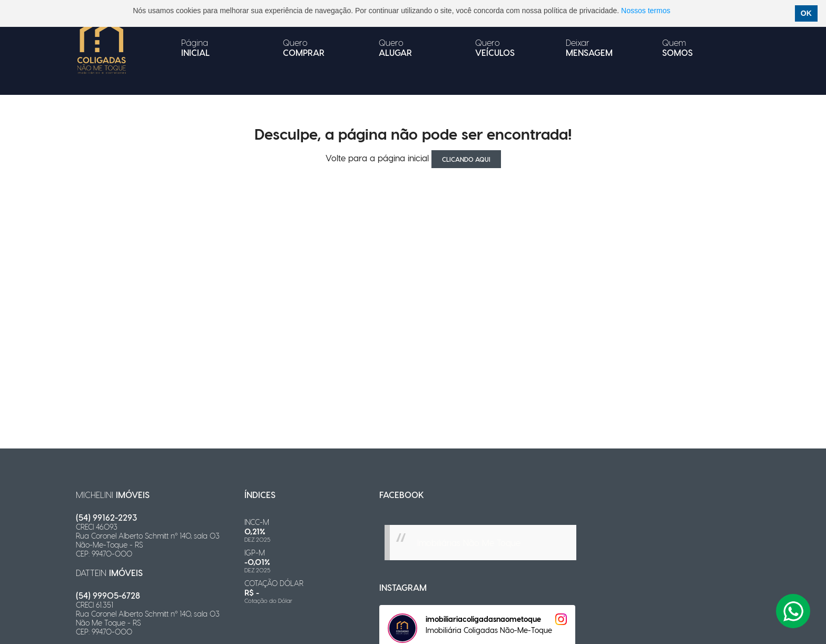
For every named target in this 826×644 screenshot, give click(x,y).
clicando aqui (466, 159)
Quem (677, 47)
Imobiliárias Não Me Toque (469, 543)
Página (195, 47)
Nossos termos (646, 11)
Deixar (589, 47)
